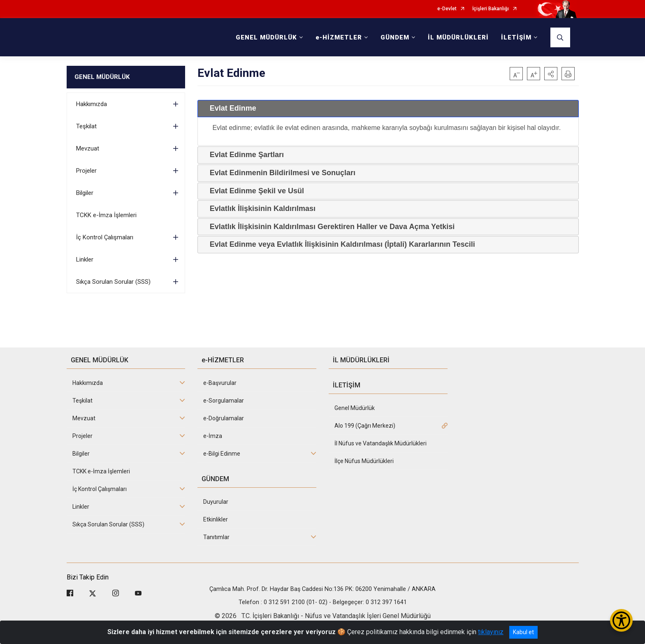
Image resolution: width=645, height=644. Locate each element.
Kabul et (523, 632)
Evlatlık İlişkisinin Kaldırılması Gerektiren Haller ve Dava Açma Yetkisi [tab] (329, 227)
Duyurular (216, 502)
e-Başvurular (220, 383)
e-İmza (213, 436)
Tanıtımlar (216, 537)
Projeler (86, 171)
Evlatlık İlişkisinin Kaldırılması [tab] (259, 208)
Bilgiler (85, 193)
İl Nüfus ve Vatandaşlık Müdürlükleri (381, 443)
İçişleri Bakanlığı (491, 9)
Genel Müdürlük (355, 408)
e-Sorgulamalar (224, 401)
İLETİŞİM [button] (516, 37)
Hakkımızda (92, 104)
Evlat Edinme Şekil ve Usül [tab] (254, 191)
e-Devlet (447, 9)
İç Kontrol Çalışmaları (105, 237)
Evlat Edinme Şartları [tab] (244, 155)
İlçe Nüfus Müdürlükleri (364, 461)
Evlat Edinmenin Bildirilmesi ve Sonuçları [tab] (279, 173)
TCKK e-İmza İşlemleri (106, 215)
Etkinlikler (216, 519)
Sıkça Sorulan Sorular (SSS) (113, 282)
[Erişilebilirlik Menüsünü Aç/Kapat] (621, 620)
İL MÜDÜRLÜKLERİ (458, 37)
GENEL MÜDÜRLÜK (102, 77)
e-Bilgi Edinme (222, 454)
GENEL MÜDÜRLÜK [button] (266, 37)
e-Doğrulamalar (224, 418)
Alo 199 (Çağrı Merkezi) (365, 426)
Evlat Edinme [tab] (230, 108)
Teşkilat (86, 126)
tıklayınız (491, 632)
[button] (551, 74)
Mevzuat (88, 148)
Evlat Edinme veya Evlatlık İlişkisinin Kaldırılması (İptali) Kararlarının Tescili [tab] (339, 244)
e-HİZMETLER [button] (339, 37)
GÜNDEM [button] (395, 37)
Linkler (85, 259)
